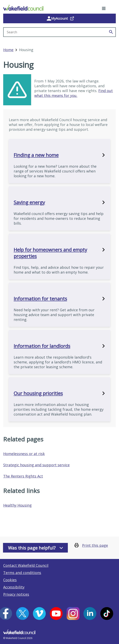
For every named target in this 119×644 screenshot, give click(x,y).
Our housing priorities (59, 393)
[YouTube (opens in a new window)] (56, 614)
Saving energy (59, 202)
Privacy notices (16, 594)
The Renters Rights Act (23, 476)
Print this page (95, 545)
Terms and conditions (22, 573)
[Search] (111, 32)
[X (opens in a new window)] (22, 614)
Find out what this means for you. (74, 93)
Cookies (10, 580)
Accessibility (14, 587)
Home (8, 50)
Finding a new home (59, 155)
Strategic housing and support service (36, 465)
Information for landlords (59, 346)
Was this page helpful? (36, 548)
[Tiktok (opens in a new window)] (107, 614)
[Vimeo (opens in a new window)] (39, 614)
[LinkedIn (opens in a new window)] (90, 614)
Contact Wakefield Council (26, 565)
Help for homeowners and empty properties (59, 253)
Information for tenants (59, 299)
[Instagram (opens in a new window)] (73, 614)
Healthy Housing (17, 505)
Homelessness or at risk (24, 454)
